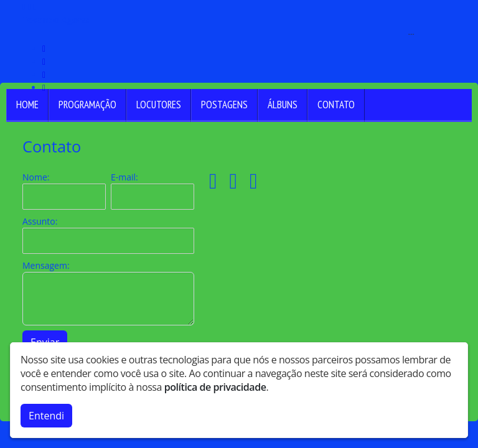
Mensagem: (46, 265)
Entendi (46, 416)
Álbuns (283, 105)
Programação (87, 105)
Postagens (224, 105)
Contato (336, 105)
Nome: (36, 177)
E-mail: (124, 177)
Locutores (159, 105)
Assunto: (40, 221)
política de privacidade (215, 387)
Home (27, 105)
